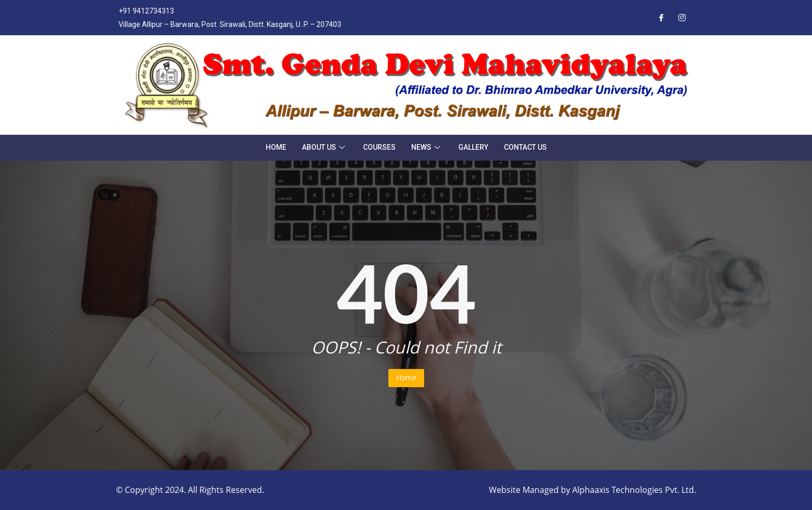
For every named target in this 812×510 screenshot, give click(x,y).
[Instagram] (682, 18)
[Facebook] (661, 18)
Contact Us (525, 147)
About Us (325, 147)
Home (276, 147)
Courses (379, 147)
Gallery (473, 147)
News (427, 147)
